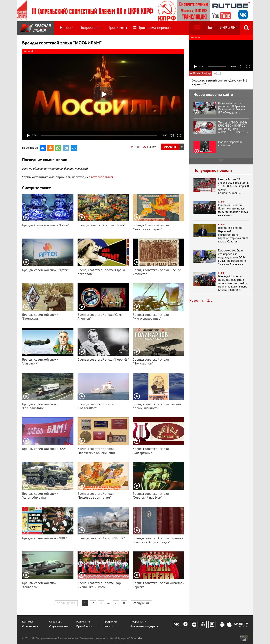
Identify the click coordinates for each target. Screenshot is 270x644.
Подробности (91, 28)
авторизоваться (102, 177)
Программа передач (152, 28)
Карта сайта (136, 638)
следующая (141, 603)
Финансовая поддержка (144, 626)
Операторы (56, 622)
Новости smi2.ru (201, 301)
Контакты (27, 622)
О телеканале (30, 626)
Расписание (83, 622)
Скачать (150, 147)
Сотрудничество (58, 626)
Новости (67, 28)
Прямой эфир (84, 626)
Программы (117, 28)
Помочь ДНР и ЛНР (222, 28)
